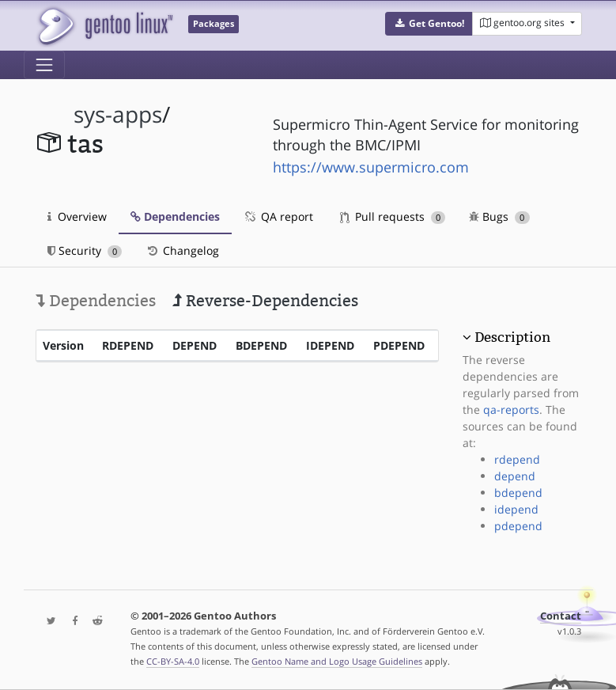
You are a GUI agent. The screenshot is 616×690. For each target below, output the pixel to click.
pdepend (518, 526)
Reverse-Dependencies (265, 301)
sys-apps (118, 114)
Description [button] (512, 337)
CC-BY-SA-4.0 (173, 661)
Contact (561, 616)
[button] (429, 24)
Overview (77, 216)
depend (515, 476)
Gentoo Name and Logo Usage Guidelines (337, 661)
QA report (278, 216)
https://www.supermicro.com (371, 167)
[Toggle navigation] (44, 65)
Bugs (499, 216)
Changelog (182, 250)
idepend (516, 509)
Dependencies (175, 216)
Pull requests (393, 216)
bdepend (518, 493)
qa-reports (511, 409)
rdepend (517, 459)
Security (85, 250)
